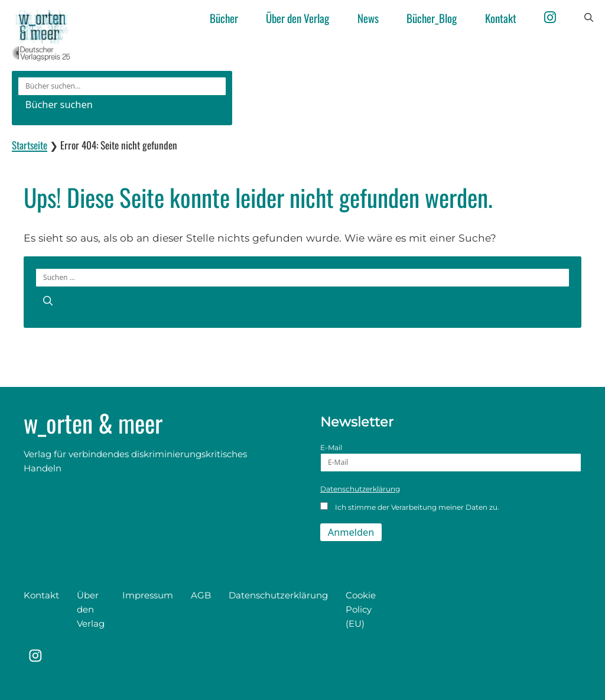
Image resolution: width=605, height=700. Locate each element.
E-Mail (451, 458)
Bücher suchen (59, 105)
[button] (589, 18)
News (368, 18)
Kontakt (501, 18)
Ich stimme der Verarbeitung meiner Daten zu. (410, 507)
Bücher (224, 18)
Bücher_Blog (432, 18)
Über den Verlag (297, 18)
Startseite (30, 145)
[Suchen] (48, 300)
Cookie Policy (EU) (361, 609)
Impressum (148, 595)
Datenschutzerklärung (360, 489)
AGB (201, 595)
